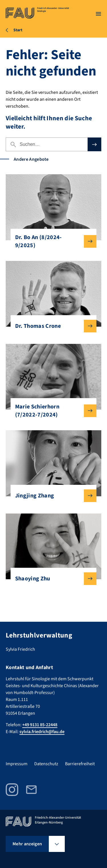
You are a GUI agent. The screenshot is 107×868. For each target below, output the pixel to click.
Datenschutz (46, 764)
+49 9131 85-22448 (40, 725)
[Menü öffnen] (98, 14)
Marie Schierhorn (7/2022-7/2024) (51, 411)
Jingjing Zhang (51, 496)
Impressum (17, 764)
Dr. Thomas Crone (51, 326)
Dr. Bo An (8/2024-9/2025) (51, 241)
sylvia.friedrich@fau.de (42, 732)
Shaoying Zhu (51, 579)
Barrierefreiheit (80, 764)
